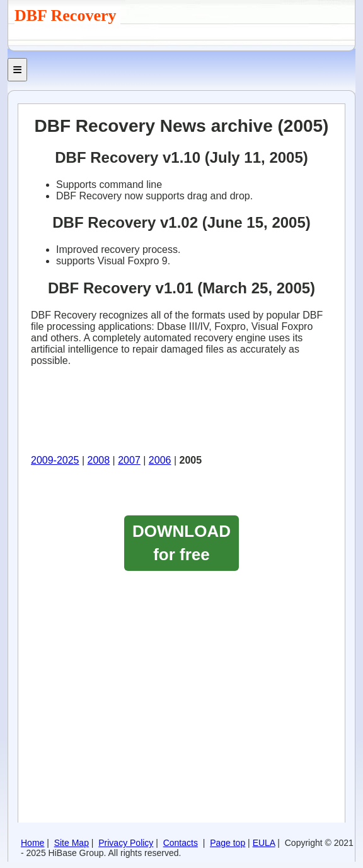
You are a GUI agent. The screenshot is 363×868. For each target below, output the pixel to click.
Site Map (72, 843)
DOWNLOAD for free (181, 543)
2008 (99, 460)
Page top (228, 843)
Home (32, 843)
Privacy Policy (126, 843)
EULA (264, 843)
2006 (160, 460)
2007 (129, 460)
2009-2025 (55, 460)
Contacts (181, 843)
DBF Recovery (67, 15)
